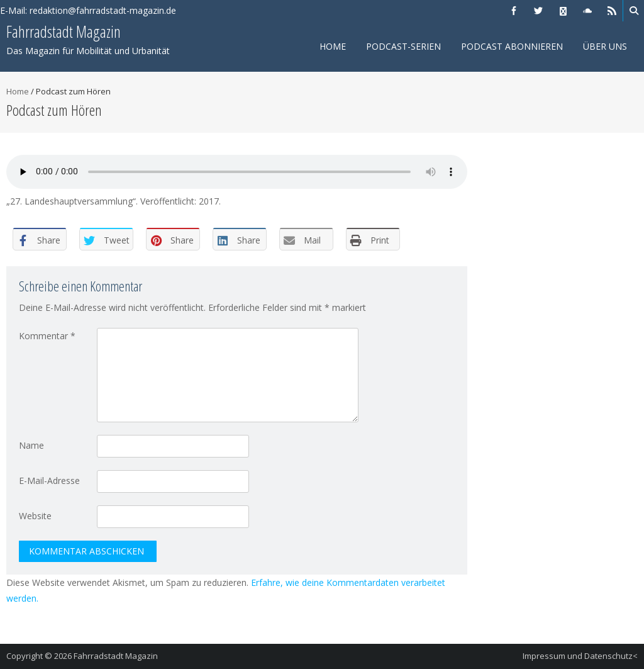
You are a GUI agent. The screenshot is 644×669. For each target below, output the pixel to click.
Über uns (605, 46)
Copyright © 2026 (40, 656)
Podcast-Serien (403, 46)
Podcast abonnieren (512, 46)
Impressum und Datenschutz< (580, 656)
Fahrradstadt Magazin (116, 656)
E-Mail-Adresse (49, 481)
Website (35, 516)
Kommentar (47, 336)
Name (31, 445)
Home (333, 46)
